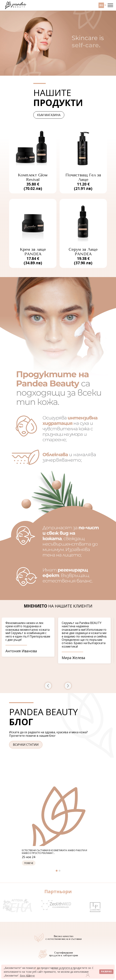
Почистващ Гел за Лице (83, 177)
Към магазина (49, 115)
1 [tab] (57, 871)
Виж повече (27, 976)
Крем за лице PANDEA (33, 252)
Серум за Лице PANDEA (83, 252)
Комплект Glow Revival (33, 177)
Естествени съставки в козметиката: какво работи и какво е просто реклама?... (54, 852)
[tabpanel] (58, 823)
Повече (29, 863)
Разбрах (106, 972)
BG (101, 5)
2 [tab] (60, 871)
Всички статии (26, 745)
